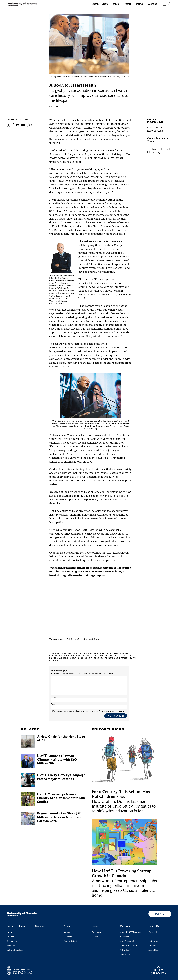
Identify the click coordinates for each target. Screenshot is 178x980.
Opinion (116, 4)
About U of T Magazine (131, 932)
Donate (160, 914)
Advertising (125, 950)
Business (11, 945)
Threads (152, 945)
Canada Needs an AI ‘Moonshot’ (158, 140)
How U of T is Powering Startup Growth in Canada (122, 874)
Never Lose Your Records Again (157, 129)
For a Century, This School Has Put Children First (121, 794)
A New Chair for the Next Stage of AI (61, 739)
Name (54, 697)
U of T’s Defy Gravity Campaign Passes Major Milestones (61, 777)
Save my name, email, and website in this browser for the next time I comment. (89, 711)
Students (68, 937)
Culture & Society (15, 950)
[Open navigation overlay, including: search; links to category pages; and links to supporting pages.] (167, 4)
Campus (140, 4)
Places (95, 937)
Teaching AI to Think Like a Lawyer (159, 151)
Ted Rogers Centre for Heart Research (93, 132)
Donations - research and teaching (74, 654)
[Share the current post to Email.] (23, 125)
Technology (12, 941)
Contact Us (125, 954)
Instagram (153, 941)
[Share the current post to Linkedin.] (18, 125)
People (128, 4)
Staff (56, 106)
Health (10, 932)
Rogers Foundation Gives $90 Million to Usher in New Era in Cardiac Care (60, 817)
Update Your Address (130, 945)
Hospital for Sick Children (85, 656)
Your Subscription (128, 941)
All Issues (125, 937)
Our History (97, 932)
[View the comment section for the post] (29, 125)
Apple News (154, 950)
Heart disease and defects (107, 654)
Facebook (153, 932)
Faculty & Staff (70, 941)
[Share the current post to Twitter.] (8, 125)
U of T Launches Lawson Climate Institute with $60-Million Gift (57, 760)
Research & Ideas (100, 4)
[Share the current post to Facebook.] (13, 125)
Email (54, 704)
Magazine (152, 4)
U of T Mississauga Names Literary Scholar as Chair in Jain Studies (61, 798)
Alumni (67, 932)
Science (10, 937)
